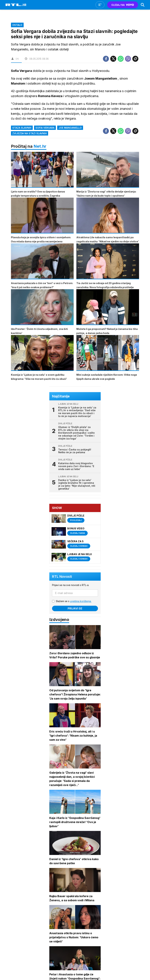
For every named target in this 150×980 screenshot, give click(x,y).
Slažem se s (74, 601)
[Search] (143, 5)
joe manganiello (70, 128)
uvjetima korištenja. (81, 601)
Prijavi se (75, 608)
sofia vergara (45, 128)
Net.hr (40, 146)
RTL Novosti (62, 577)
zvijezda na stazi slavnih (30, 133)
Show (57, 508)
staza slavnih (22, 128)
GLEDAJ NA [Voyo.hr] (123, 5)
